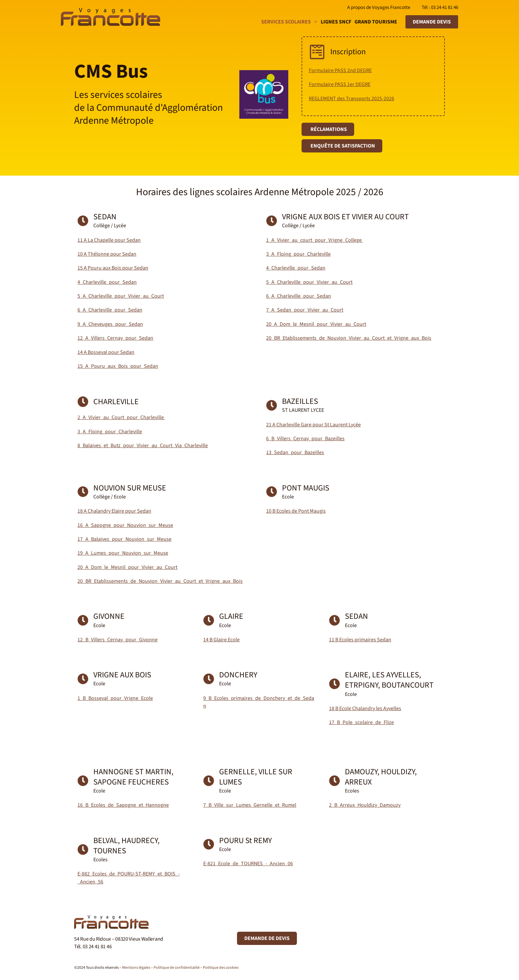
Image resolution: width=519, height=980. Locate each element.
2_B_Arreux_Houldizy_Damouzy (365, 805)
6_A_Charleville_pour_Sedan (110, 310)
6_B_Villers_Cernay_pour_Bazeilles (305, 439)
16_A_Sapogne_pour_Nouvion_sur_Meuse (125, 525)
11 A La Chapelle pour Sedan (109, 240)
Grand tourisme (376, 22)
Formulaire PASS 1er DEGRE (340, 84)
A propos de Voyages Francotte (379, 7)
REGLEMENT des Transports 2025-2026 (352, 99)
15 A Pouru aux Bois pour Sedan (113, 268)
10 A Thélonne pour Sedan (107, 254)
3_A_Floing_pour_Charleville (298, 254)
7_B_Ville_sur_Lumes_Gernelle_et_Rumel (250, 805)
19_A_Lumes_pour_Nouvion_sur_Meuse (123, 553)
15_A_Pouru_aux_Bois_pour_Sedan (118, 366)
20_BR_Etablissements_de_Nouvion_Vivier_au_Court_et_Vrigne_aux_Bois (349, 338)
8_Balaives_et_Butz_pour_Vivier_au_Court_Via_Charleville (143, 446)
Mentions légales (136, 968)
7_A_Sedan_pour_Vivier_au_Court (305, 310)
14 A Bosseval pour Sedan (106, 352)
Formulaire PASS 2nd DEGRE (340, 70)
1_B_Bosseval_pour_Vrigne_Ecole (115, 698)
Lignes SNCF (336, 22)
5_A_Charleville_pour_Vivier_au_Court (121, 296)
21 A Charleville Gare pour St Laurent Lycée (313, 425)
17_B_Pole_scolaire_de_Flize (361, 722)
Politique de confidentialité (177, 968)
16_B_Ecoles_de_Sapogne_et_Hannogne (123, 805)
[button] (314, 22)
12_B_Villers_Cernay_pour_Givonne (118, 640)
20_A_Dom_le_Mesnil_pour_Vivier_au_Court (316, 324)
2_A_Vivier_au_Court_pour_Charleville (121, 417)
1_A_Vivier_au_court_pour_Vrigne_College (314, 240)
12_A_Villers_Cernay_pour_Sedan (115, 338)
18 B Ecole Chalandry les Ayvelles (365, 708)
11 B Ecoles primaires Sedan (360, 640)
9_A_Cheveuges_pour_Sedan (110, 324)
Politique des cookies (221, 968)
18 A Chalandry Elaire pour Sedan (114, 511)
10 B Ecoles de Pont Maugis (296, 511)
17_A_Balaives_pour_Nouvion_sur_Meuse (124, 539)
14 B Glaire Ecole (221, 640)
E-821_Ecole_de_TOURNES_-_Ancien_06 (248, 864)
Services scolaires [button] (289, 22)
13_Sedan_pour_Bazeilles (295, 452)
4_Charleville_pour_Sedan (107, 282)
